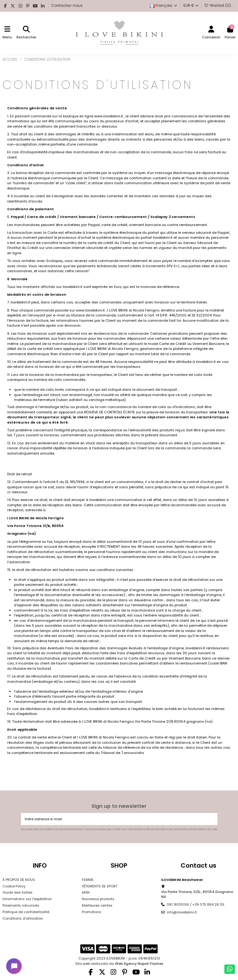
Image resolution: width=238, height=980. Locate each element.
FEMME (88, 880)
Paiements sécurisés (21, 905)
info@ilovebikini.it (182, 912)
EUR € (191, 5)
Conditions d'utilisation (23, 918)
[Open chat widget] (14, 966)
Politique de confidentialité (26, 912)
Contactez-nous (67, 5)
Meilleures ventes (97, 905)
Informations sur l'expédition (27, 899)
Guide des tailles (18, 892)
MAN (86, 892)
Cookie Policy (14, 886)
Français (164, 5)
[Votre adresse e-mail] (114, 819)
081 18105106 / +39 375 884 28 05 (196, 904)
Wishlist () (218, 5)
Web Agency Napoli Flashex (139, 964)
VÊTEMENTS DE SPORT (100, 886)
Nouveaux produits (98, 899)
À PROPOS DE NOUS (19, 880)
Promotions (92, 912)
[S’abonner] (212, 819)
